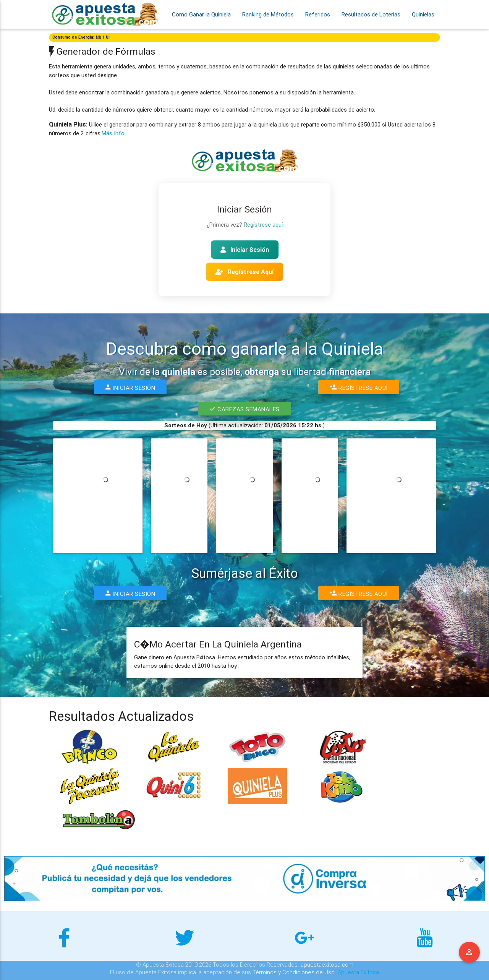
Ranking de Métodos (268, 14)
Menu (470, 952)
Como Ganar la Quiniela (201, 14)
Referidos (318, 14)
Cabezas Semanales (245, 409)
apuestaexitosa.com (327, 965)
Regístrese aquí (263, 225)
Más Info (113, 133)
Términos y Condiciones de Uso (294, 972)
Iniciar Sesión (245, 250)
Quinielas (423, 14)
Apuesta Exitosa (358, 972)
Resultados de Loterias (371, 14)
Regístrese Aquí (244, 272)
